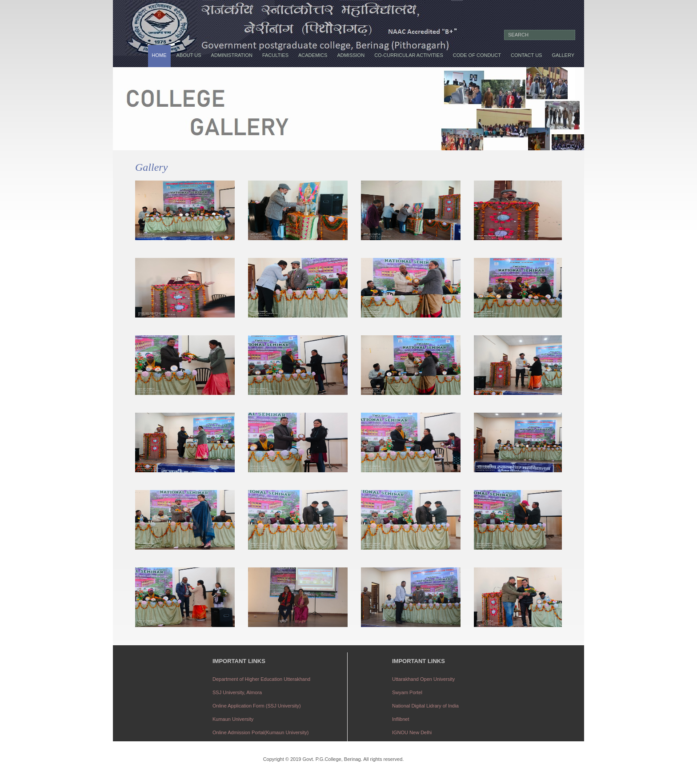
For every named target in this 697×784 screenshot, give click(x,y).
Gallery (563, 55)
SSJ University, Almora (237, 692)
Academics (313, 55)
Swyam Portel (407, 692)
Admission (351, 55)
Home (159, 55)
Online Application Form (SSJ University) (257, 706)
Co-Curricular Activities (409, 55)
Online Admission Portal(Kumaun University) (260, 732)
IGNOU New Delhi (412, 732)
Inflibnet (401, 719)
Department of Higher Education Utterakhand (261, 679)
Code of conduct (477, 55)
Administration (232, 55)
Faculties (275, 55)
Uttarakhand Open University (423, 679)
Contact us (527, 55)
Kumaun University (233, 719)
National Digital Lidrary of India (425, 706)
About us (189, 55)
